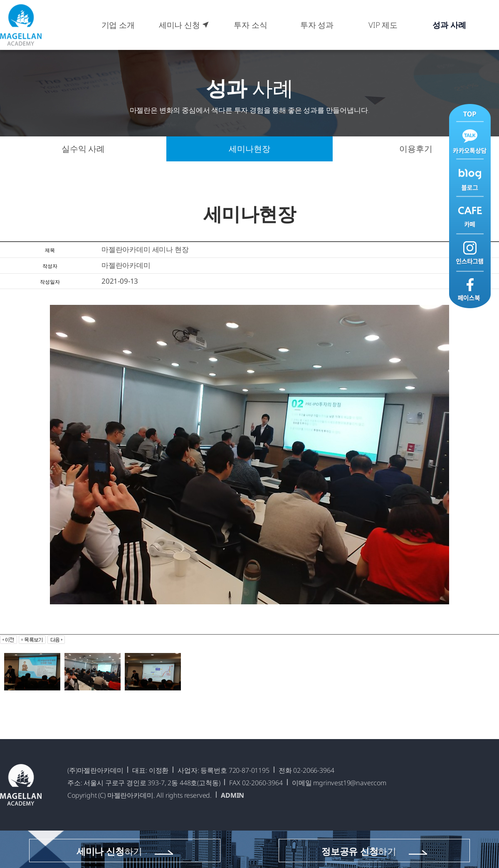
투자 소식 (250, 25)
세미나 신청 (184, 25)
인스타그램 (470, 252)
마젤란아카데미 (21, 25)
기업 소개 (118, 25)
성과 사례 (449, 25)
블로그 (470, 178)
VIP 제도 (383, 25)
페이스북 (470, 289)
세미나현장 (249, 149)
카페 (470, 215)
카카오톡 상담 (470, 141)
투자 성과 (317, 25)
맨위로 (470, 113)
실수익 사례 (83, 149)
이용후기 (416, 149)
